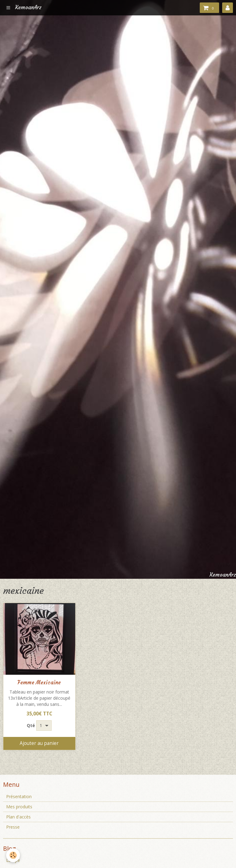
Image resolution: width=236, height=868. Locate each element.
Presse (13, 827)
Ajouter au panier (39, 743)
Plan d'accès (18, 817)
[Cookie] (13, 855)
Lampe (13, 860)
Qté (31, 725)
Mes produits (19, 807)
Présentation (19, 796)
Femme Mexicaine (39, 683)
